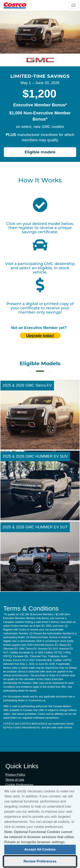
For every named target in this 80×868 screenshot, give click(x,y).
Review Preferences (40, 863)
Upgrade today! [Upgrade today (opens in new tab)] (40, 336)
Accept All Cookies (40, 851)
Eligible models (40, 152)
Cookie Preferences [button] (19, 785)
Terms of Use (15, 780)
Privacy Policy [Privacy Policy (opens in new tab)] (15, 774)
